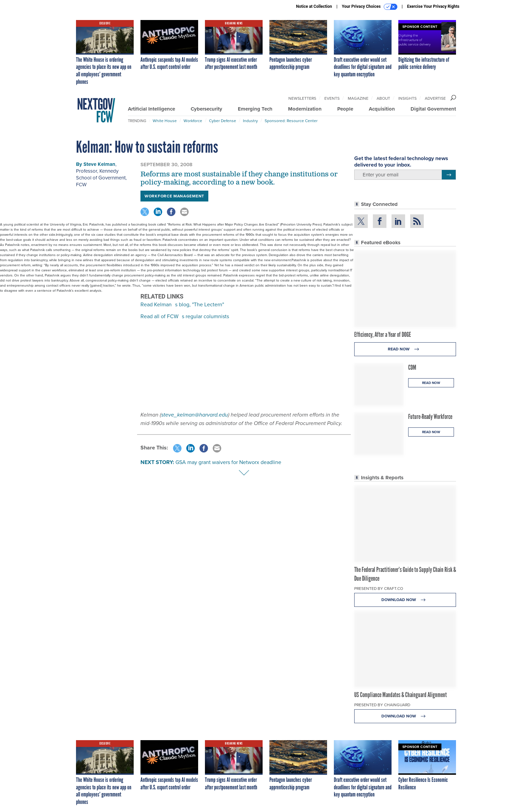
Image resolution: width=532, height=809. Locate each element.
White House (165, 121)
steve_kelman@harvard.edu (195, 415)
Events (332, 98)
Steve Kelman (99, 164)
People (345, 109)
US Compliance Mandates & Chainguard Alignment (401, 695)
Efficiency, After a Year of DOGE (383, 334)
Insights (407, 98)
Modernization (305, 109)
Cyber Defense (223, 121)
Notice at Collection (314, 6)
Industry (250, 121)
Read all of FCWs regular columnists (185, 316)
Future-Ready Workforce (430, 417)
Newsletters (302, 98)
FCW (81, 185)
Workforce (193, 121)
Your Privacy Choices (370, 7)
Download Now (405, 600)
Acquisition (382, 109)
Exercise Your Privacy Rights (433, 6)
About (383, 98)
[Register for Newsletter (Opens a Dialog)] (449, 175)
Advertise (435, 98)
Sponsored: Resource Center (291, 121)
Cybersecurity (206, 109)
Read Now (405, 349)
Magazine (358, 98)
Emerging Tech (255, 109)
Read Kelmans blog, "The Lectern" (182, 304)
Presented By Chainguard (382, 705)
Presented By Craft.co (379, 589)
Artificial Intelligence (151, 109)
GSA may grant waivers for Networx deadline (228, 462)
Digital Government (433, 109)
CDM (412, 367)
